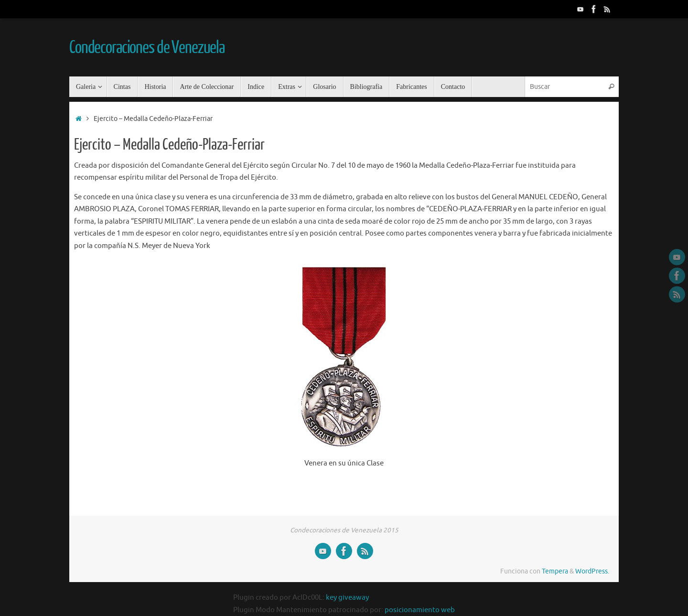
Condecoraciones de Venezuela (147, 48)
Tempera (555, 571)
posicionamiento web (420, 610)
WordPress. (592, 571)
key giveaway (347, 598)
